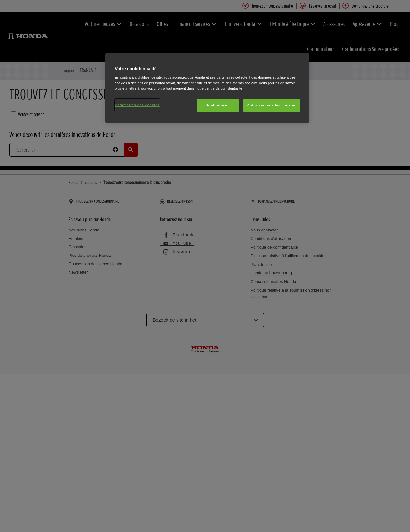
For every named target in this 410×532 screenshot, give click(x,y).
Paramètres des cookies (137, 105)
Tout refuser (218, 105)
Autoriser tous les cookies (272, 105)
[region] (207, 88)
